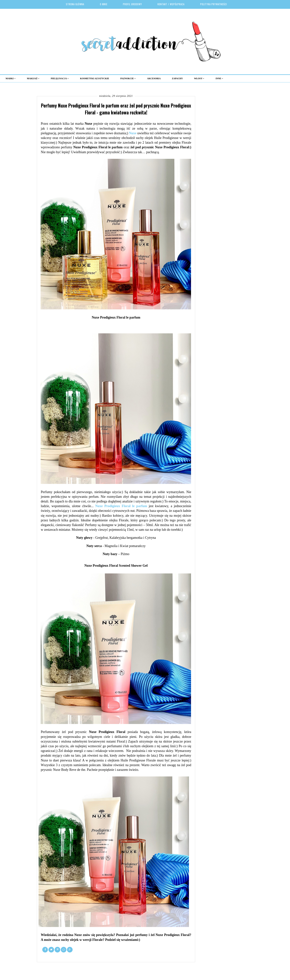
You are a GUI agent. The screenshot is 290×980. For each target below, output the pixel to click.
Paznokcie (128, 78)
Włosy (199, 78)
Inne (219, 78)
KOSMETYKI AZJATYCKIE (95, 78)
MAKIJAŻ (33, 78)
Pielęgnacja (60, 78)
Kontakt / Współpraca (171, 4)
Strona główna (75, 4)
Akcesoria (154, 78)
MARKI (11, 78)
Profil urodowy (132, 4)
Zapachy (177, 78)
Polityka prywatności (214, 4)
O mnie (104, 4)
